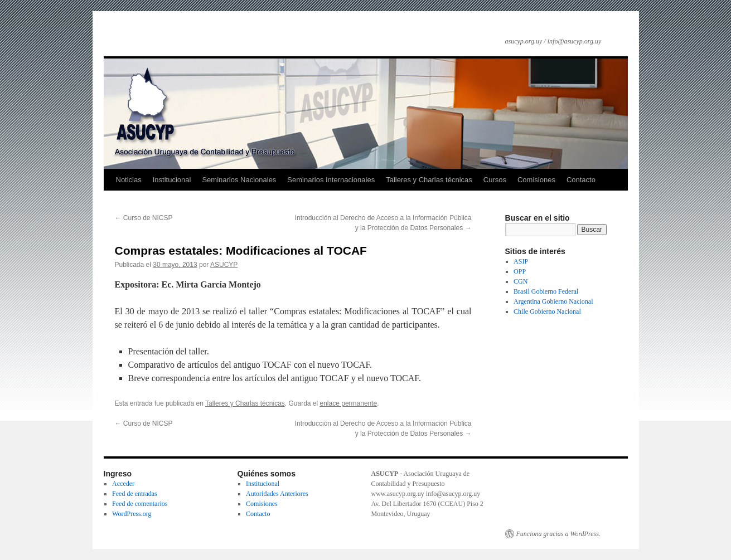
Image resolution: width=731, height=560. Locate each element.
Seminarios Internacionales (331, 180)
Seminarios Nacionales (239, 180)
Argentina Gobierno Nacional (553, 301)
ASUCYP (224, 265)
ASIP (521, 261)
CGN (521, 281)
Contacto (581, 180)
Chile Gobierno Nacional (547, 311)
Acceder (123, 484)
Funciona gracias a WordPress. (558, 534)
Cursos (495, 180)
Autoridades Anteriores (277, 494)
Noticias (129, 180)
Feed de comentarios (140, 504)
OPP (520, 271)
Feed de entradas (135, 494)
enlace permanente (349, 403)
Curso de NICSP (144, 218)
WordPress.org (132, 514)
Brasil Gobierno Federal (546, 291)
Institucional (172, 180)
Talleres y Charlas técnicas (429, 180)
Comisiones (536, 180)
